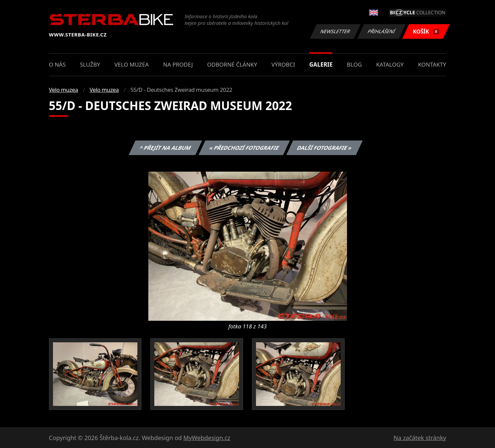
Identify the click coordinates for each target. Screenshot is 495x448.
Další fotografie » (325, 148)
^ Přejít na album (165, 148)
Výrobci (283, 64)
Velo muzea (132, 64)
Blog (354, 64)
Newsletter (335, 31)
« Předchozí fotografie (244, 148)
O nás (57, 64)
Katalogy (390, 64)
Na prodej (178, 64)
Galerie (321, 64)
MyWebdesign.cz (207, 438)
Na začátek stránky (420, 438)
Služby (90, 64)
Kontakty (432, 64)
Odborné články (232, 64)
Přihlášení (382, 31)
